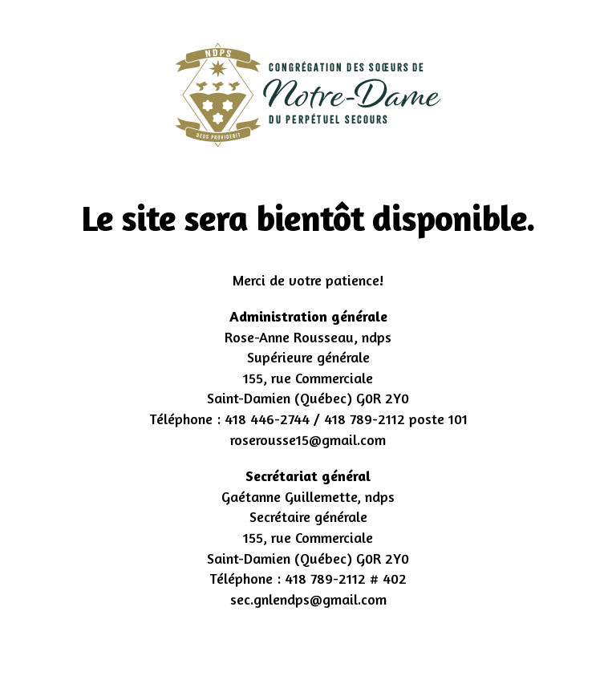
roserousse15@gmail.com (308, 439)
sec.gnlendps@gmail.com (308, 599)
